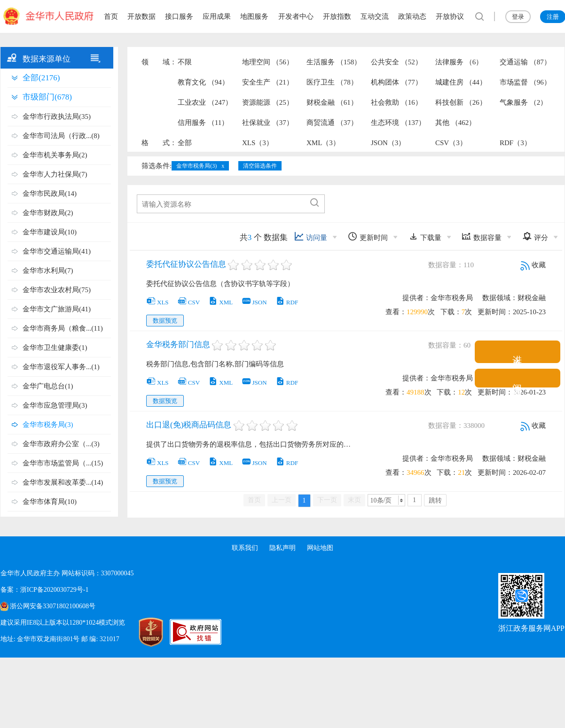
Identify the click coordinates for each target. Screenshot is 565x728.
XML (220, 302)
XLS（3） (258, 143)
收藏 (533, 265)
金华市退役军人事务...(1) (61, 367)
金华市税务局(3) (48, 425)
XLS (157, 302)
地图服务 (254, 16)
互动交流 (375, 16)
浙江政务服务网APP (531, 628)
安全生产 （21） (268, 82)
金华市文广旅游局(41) (57, 309)
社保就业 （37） (268, 123)
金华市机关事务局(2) (55, 155)
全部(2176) (41, 78)
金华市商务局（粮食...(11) (63, 328)
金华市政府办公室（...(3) (61, 444)
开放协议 (450, 16)
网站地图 (320, 548)
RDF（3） (515, 143)
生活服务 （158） (334, 62)
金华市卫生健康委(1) (55, 348)
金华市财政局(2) (48, 213)
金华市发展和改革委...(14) (63, 482)
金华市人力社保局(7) (55, 174)
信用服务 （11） (203, 123)
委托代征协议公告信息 (186, 264)
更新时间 (368, 236)
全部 (185, 143)
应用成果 (217, 16)
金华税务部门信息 (178, 345)
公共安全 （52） (396, 62)
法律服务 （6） (459, 62)
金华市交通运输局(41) (57, 251)
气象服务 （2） (523, 102)
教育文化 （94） (203, 82)
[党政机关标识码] (141, 632)
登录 (518, 17)
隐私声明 (282, 548)
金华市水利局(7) (48, 271)
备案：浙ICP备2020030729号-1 (44, 590)
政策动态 (412, 16)
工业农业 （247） (205, 102)
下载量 (425, 236)
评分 (535, 236)
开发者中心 (296, 16)
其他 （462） (455, 123)
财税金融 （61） (332, 102)
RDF (287, 302)
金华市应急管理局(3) (55, 405)
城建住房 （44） (461, 82)
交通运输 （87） (525, 62)
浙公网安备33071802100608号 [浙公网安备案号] (53, 606)
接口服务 (179, 16)
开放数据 (141, 16)
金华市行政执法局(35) (57, 116)
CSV (188, 302)
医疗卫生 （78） (332, 82)
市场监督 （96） (525, 82)
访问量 (311, 236)
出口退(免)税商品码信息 (189, 425)
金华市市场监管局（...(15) (63, 463)
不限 (185, 62)
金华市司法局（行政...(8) (61, 136)
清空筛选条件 (260, 166)
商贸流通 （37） (332, 123)
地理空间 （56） (268, 62)
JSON (254, 302)
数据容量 (482, 236)
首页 (111, 16)
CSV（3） (451, 143)
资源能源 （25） (268, 102)
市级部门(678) (47, 97)
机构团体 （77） (396, 82)
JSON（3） (388, 143)
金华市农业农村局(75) (57, 290)
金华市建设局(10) (50, 232)
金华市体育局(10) (50, 502)
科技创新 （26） (461, 102)
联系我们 (245, 548)
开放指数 (337, 16)
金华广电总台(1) (48, 386)
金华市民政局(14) (50, 194)
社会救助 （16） (396, 102)
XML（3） (323, 143)
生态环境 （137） (398, 123)
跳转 (435, 500)
